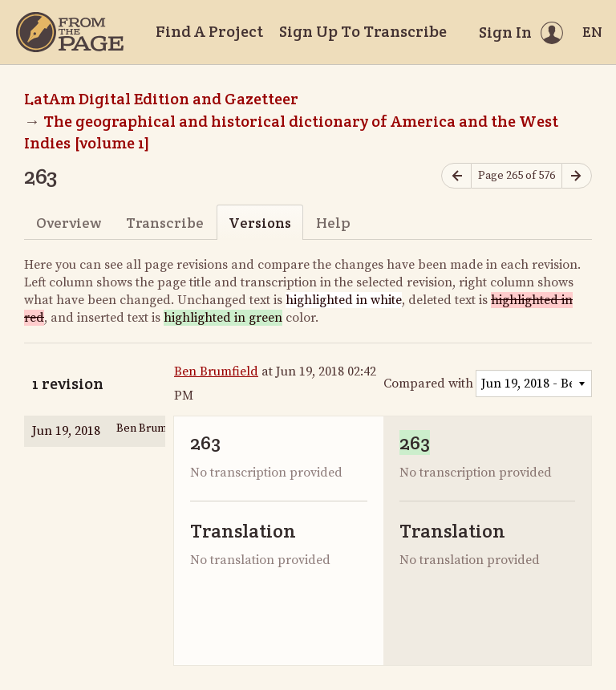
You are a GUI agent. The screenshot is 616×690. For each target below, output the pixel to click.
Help (333, 223)
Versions (260, 223)
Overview (69, 223)
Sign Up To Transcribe (363, 31)
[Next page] (577, 176)
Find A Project (209, 31)
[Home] (70, 32)
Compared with (428, 384)
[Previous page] (456, 176)
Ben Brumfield (216, 371)
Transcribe (165, 223)
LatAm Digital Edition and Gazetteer (161, 99)
